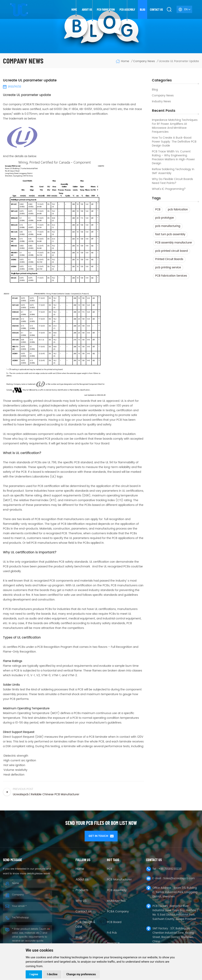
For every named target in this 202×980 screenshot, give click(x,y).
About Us (82, 878)
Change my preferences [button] (81, 974)
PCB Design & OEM (85, 923)
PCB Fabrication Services (171, 276)
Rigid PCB (113, 942)
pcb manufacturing (168, 226)
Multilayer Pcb (116, 900)
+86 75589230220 (170, 868)
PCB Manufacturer (119, 878)
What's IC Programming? (169, 189)
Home (74, 9)
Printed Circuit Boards (169, 259)
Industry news (161, 102)
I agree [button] (34, 974)
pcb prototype (165, 218)
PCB (158, 210)
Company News (163, 96)
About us (87, 9)
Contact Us (84, 910)
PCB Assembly (127, 9)
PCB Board (114, 921)
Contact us (156, 9)
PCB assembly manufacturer (174, 243)
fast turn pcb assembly (170, 235)
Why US (81, 900)
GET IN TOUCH (101, 836)
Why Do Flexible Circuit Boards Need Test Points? (172, 181)
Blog (143, 9)
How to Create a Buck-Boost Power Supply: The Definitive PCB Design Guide (174, 142)
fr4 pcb (112, 932)
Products (82, 889)
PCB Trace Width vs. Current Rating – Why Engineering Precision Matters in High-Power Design (173, 158)
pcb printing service (168, 268)
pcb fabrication (178, 210)
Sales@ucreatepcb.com (179, 877)
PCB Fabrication (106, 9)
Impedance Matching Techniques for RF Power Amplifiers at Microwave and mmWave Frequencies (175, 126)
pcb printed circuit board (172, 251)
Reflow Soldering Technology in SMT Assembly (173, 171)
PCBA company (118, 910)
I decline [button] (52, 974)
